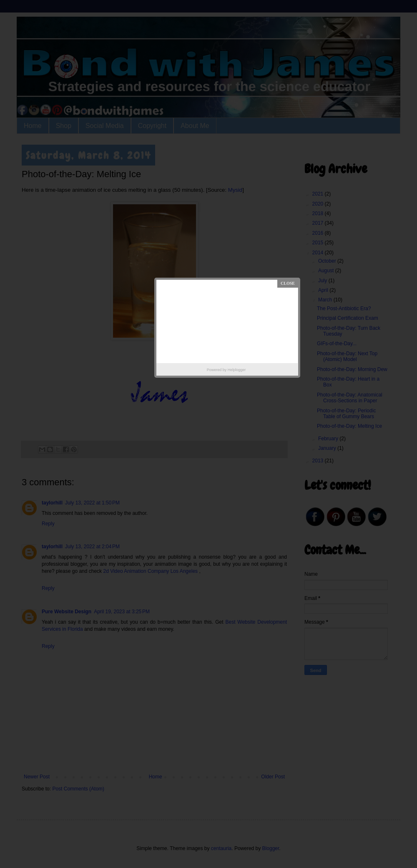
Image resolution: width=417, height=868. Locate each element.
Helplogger (237, 370)
